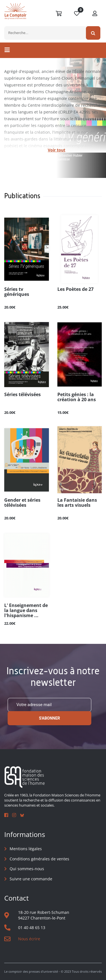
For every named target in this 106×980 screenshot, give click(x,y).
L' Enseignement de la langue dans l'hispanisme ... (26, 611)
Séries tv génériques (17, 292)
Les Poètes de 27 (75, 289)
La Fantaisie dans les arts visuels (77, 503)
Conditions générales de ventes (39, 859)
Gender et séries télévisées (22, 503)
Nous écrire (29, 939)
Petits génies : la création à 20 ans (77, 397)
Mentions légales (26, 849)
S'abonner (50, 718)
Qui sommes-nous (27, 869)
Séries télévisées (22, 395)
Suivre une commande (31, 879)
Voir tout (57, 150)
